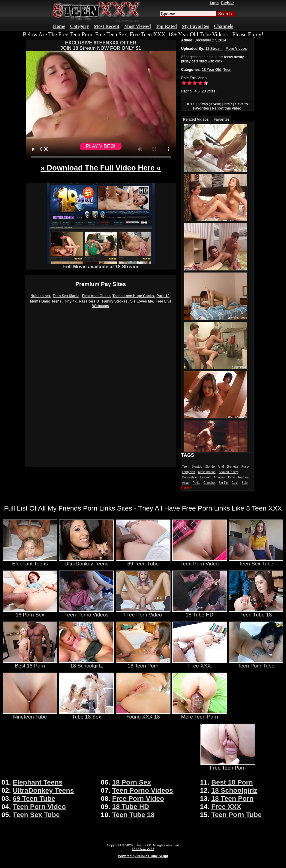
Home (59, 26)
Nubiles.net (40, 296)
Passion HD (89, 301)
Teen (227, 70)
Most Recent (107, 26)
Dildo (232, 477)
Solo (245, 483)
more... (189, 488)
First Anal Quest (96, 296)
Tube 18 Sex (86, 714)
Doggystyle (190, 477)
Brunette (233, 467)
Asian (186, 483)
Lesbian (205, 477)
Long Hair (189, 472)
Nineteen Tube (30, 714)
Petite (197, 483)
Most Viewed (137, 26)
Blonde (210, 467)
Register (228, 3)
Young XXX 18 (143, 714)
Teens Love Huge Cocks (133, 296)
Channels (224, 26)
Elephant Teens (30, 561)
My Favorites (196, 26)
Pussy (245, 467)
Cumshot (209, 483)
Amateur (219, 477)
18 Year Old (211, 70)
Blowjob (197, 467)
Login (214, 3)
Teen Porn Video (200, 561)
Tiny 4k (70, 301)
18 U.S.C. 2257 (143, 849)
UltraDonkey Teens (86, 561)
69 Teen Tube (143, 561)
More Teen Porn (200, 714)
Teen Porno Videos (86, 612)
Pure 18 (163, 296)
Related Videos (196, 119)
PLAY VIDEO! (101, 146)
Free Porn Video (143, 612)
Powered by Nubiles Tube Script (143, 856)
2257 (228, 104)
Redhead (244, 477)
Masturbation (207, 472)
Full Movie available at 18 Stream (101, 265)
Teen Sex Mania (66, 296)
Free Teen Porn (228, 765)
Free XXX (200, 663)
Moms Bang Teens (46, 301)
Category (79, 26)
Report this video (227, 108)
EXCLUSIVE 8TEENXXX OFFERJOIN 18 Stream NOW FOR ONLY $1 (101, 45)
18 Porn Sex (30, 612)
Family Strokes (114, 301)
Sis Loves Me (142, 301)
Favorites (222, 119)
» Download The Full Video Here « (101, 168)
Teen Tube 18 (256, 612)
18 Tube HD (200, 612)
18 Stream (214, 49)
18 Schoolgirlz (86, 663)
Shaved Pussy (228, 472)
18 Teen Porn (143, 663)
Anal (221, 467)
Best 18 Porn (30, 663)
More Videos (236, 49)
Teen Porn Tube (256, 663)
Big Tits (223, 483)
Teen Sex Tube (256, 561)
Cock (235, 483)
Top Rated (166, 26)
